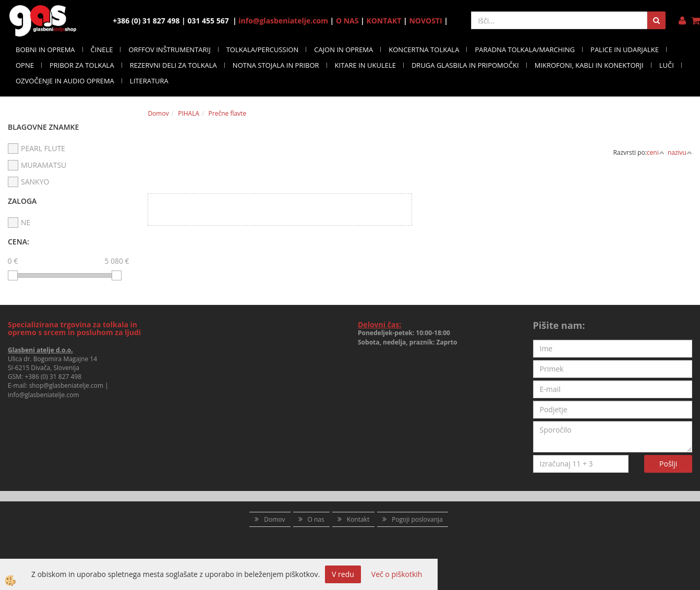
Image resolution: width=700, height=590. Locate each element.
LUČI (667, 65)
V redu (343, 574)
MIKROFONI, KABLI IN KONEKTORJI (589, 65)
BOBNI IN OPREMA (45, 50)
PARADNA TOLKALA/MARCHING (525, 50)
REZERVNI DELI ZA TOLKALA (173, 65)
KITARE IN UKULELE (365, 65)
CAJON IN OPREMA (343, 50)
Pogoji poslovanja (417, 519)
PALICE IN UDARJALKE (625, 50)
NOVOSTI (425, 21)
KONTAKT (384, 21)
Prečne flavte (228, 113)
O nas (316, 519)
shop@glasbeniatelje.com (67, 385)
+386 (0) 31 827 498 (53, 377)
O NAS (347, 21)
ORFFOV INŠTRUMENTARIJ (169, 50)
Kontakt (358, 519)
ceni (656, 152)
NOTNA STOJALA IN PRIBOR (276, 65)
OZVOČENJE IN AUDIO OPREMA (65, 81)
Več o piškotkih (397, 574)
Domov (158, 113)
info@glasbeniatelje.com (283, 21)
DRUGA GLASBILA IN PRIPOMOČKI (465, 65)
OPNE (25, 65)
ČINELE (102, 50)
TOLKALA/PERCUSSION (263, 50)
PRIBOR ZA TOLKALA (82, 65)
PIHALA (189, 113)
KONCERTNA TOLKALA (424, 50)
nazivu (680, 152)
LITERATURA (149, 81)
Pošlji (668, 464)
